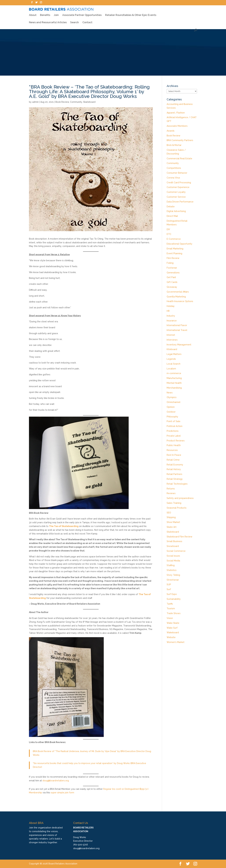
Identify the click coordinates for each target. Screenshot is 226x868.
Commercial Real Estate (179, 159)
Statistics (172, 570)
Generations (173, 273)
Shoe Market (173, 522)
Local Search (174, 364)
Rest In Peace (174, 455)
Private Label (174, 436)
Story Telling (173, 575)
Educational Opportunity (180, 244)
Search (75, 21)
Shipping (171, 517)
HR (168, 311)
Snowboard (173, 546)
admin (35, 102)
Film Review (173, 258)
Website (171, 637)
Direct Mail (172, 216)
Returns (171, 489)
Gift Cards (172, 282)
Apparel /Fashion (176, 113)
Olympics (172, 397)
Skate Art (172, 527)
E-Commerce (174, 239)
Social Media (173, 561)
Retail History (174, 469)
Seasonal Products (177, 508)
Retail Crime (173, 460)
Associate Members (177, 126)
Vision (170, 618)
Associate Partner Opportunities (82, 13)
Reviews (171, 493)
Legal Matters (174, 354)
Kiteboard (172, 349)
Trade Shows (174, 613)
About (33, 13)
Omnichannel (174, 402)
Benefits (45, 13)
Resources (172, 450)
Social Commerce (176, 551)
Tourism (171, 608)
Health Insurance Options (180, 301)
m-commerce (174, 373)
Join (56, 13)
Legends (171, 359)
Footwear (172, 268)
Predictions (173, 431)
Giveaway (172, 287)
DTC (169, 234)
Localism (171, 369)
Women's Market (176, 642)
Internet (171, 335)
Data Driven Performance (180, 202)
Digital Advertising (176, 211)
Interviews (172, 340)
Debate (171, 207)
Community (76, 102)
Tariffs (170, 604)
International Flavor (177, 325)
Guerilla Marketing (176, 297)
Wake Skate (173, 623)
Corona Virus (173, 178)
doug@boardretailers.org (56, 781)
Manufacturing (174, 378)
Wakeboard (173, 632)
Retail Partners (174, 474)
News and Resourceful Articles (48, 21)
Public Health (174, 445)
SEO (169, 513)
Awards (171, 131)
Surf (169, 589)
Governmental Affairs (178, 292)
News (170, 393)
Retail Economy (175, 465)
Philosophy (172, 417)
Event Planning (174, 253)
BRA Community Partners (180, 140)
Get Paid (171, 277)
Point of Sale (174, 421)
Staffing (171, 565)
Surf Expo (172, 594)
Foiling (170, 263)
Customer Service (176, 197)
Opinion (171, 407)
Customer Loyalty (176, 192)
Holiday (171, 306)
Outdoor (171, 412)
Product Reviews (176, 441)
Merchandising (174, 388)
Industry (171, 316)
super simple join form (62, 793)
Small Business (174, 541)
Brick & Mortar (174, 145)
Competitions (174, 168)
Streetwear (173, 580)
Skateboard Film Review (180, 537)
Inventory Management (179, 345)
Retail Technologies (177, 484)
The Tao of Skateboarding (64, 526)
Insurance (172, 321)
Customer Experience (178, 187)
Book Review (62, 102)
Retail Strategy (175, 479)
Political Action (175, 426)
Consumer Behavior (177, 173)
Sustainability (174, 599)
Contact (87, 21)
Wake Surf (172, 628)
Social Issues (173, 556)
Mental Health (174, 383)
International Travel (177, 330)
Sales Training (174, 503)
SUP (169, 584)
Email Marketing (175, 249)
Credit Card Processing (179, 183)
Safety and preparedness (180, 498)
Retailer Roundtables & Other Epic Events (131, 13)
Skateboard (89, 102)
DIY (168, 229)
